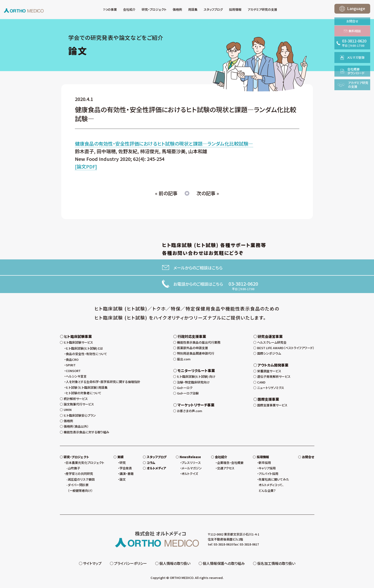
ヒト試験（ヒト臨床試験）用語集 (87, 389)
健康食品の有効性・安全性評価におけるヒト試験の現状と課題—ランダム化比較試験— (164, 144)
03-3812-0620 (243, 284)
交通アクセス (226, 469)
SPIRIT (71, 366)
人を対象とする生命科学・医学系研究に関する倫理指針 (103, 383)
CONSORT (73, 372)
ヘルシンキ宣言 (76, 377)
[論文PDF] (86, 166)
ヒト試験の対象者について (84, 394)
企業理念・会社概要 (230, 464)
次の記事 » (208, 193)
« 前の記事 (166, 193)
